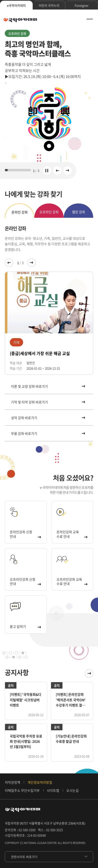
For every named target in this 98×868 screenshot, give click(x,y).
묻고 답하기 (25, 626)
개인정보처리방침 (40, 782)
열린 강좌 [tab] (79, 212)
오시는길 (72, 790)
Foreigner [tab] (82, 5)
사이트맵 (53, 790)
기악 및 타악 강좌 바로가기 (48, 402)
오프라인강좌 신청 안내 (25, 581)
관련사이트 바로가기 (24, 857)
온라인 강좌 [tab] (20, 212)
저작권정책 (13, 782)
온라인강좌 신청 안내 (25, 534)
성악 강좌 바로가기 (48, 418)
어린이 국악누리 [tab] (49, 5)
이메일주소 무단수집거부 (22, 790)
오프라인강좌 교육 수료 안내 (72, 581)
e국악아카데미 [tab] (16, 5)
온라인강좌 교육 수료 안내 (72, 534)
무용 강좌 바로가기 (48, 433)
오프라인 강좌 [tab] (49, 212)
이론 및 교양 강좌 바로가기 (48, 386)
